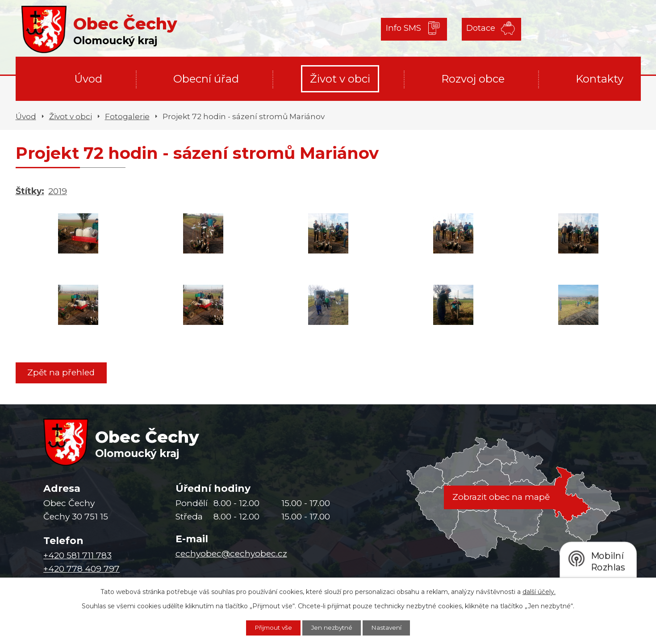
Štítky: (30, 191)
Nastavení (390, 627)
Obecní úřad (206, 79)
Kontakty (600, 79)
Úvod (88, 79)
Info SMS (404, 29)
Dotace (478, 29)
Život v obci (340, 79)
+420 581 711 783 (77, 556)
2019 (58, 191)
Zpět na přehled (62, 372)
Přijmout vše (271, 627)
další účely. (539, 591)
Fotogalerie (127, 116)
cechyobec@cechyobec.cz (231, 554)
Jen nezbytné (333, 627)
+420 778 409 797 (81, 569)
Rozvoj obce (473, 79)
